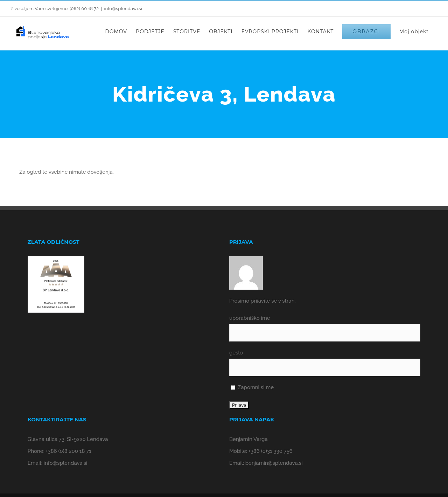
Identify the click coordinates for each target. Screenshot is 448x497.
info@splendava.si (123, 9)
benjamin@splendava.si (274, 463)
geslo (236, 353)
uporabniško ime (250, 318)
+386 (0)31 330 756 (271, 451)
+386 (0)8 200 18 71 (69, 451)
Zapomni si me (252, 387)
